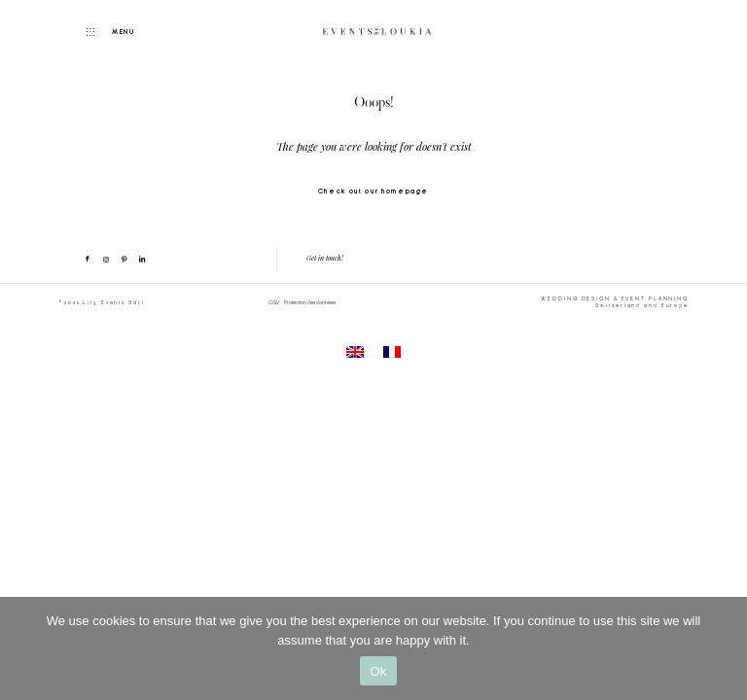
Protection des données (310, 302)
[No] (723, 648)
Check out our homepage (373, 191)
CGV (274, 302)
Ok (378, 671)
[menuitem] (355, 352)
